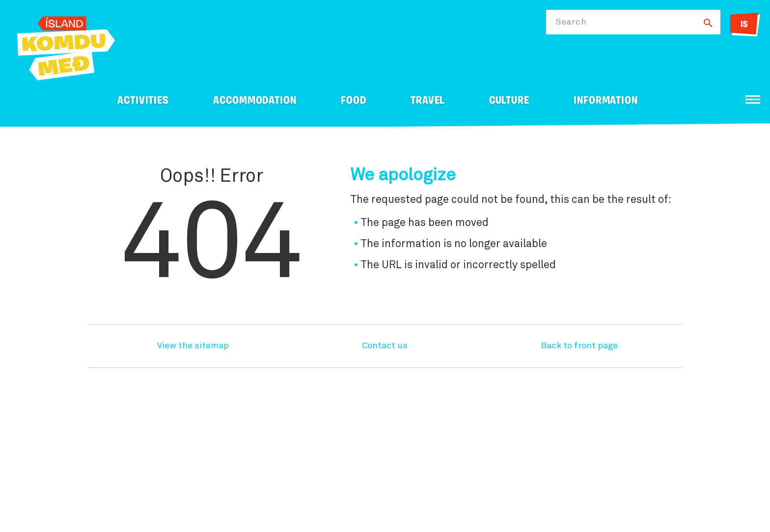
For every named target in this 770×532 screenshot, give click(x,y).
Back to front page (579, 346)
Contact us (385, 346)
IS (744, 25)
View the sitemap (193, 346)
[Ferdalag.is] (66, 46)
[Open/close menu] (753, 99)
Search (571, 22)
